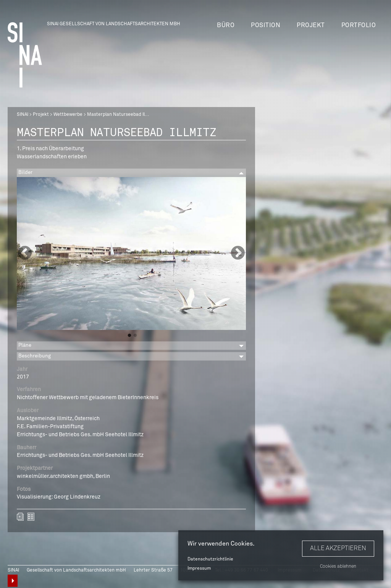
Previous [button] (25, 253)
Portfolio (359, 25)
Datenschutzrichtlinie (210, 559)
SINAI (23, 115)
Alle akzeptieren (338, 548)
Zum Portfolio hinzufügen (20, 517)
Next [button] (238, 253)
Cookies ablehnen (338, 567)
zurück (31, 517)
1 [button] (129, 336)
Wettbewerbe (68, 115)
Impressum (199, 569)
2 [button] (135, 336)
